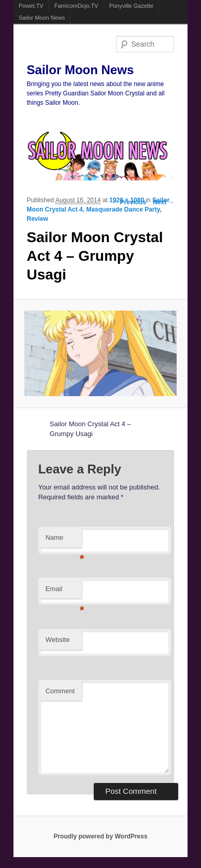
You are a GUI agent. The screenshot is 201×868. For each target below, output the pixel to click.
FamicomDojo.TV (76, 6)
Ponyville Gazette (132, 6)
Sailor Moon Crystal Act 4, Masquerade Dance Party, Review (98, 209)
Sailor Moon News (42, 18)
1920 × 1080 (127, 200)
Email (64, 592)
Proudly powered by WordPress (100, 836)
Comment (60, 691)
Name (64, 541)
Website (58, 640)
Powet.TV (31, 6)
